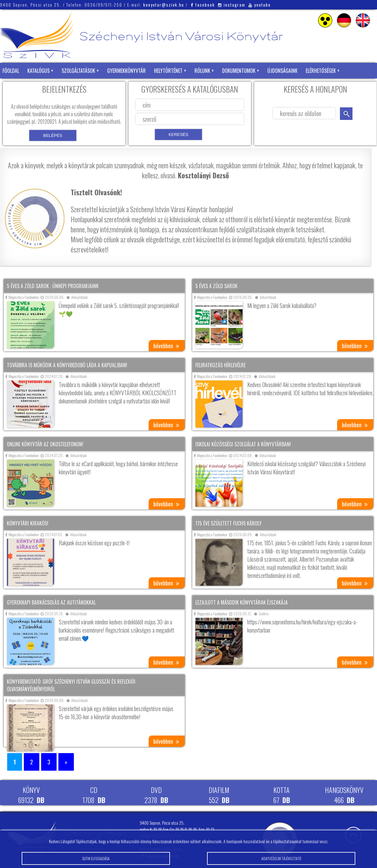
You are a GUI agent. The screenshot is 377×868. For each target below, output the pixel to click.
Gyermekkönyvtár (126, 71)
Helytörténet (168, 71)
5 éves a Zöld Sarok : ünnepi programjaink (53, 286)
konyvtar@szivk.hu (164, 5)
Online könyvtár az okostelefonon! (45, 444)
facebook (203, 5)
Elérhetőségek (321, 71)
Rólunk (202, 71)
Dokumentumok (239, 71)
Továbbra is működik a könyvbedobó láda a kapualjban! (67, 365)
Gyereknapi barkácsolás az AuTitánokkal (51, 602)
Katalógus (38, 71)
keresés (346, 114)
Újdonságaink (282, 71)
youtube (260, 5)
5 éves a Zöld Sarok (216, 286)
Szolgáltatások (78, 71)
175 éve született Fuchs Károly (229, 523)
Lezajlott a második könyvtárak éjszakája (242, 602)
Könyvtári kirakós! (28, 523)
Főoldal (11, 71)
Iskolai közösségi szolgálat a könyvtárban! (243, 444)
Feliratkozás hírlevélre (221, 365)
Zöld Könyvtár (19, 86)
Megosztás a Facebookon (22, 297)
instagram (232, 5)
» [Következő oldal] (66, 762)
